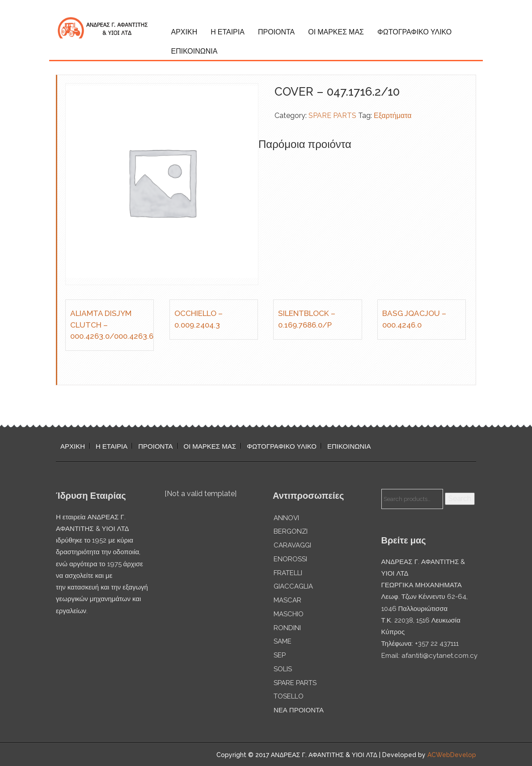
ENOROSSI (290, 559)
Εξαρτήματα (393, 116)
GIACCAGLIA (293, 586)
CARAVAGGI (292, 545)
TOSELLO (289, 696)
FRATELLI (288, 573)
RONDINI (287, 628)
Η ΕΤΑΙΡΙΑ (228, 32)
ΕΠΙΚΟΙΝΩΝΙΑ (194, 51)
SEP (280, 655)
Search (460, 499)
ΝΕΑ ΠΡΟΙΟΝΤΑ (299, 710)
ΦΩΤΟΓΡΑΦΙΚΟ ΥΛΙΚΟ (414, 32)
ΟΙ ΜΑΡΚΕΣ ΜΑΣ (336, 32)
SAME (283, 641)
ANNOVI (286, 518)
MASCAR (287, 600)
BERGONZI (291, 531)
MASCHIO (289, 614)
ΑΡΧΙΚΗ (184, 32)
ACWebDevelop (452, 755)
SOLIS (283, 669)
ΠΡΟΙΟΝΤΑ (276, 32)
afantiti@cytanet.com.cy (439, 656)
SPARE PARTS (332, 116)
